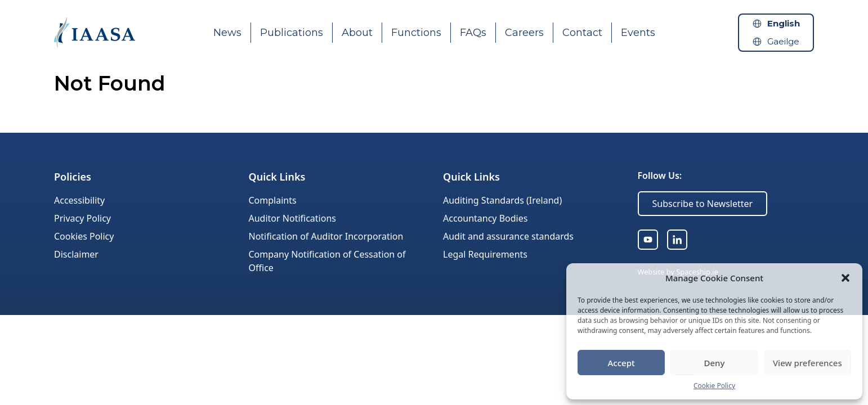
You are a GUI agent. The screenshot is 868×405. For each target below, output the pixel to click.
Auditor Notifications (292, 218)
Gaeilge (783, 41)
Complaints (273, 200)
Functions (416, 33)
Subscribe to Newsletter (703, 204)
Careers (524, 33)
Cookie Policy (714, 386)
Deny (715, 363)
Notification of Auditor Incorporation (326, 236)
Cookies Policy (84, 236)
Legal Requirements (485, 254)
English (784, 23)
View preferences (807, 363)
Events (638, 33)
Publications (292, 33)
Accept (621, 363)
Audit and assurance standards (508, 236)
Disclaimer (76, 254)
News (227, 33)
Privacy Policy (82, 218)
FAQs (473, 33)
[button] (845, 278)
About (357, 33)
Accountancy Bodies (485, 218)
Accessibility (79, 200)
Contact (582, 33)
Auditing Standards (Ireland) (502, 200)
